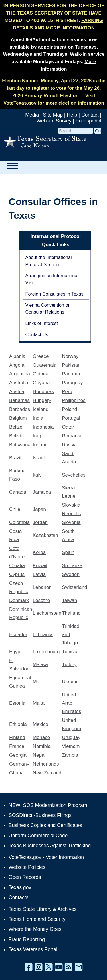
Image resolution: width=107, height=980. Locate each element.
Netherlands (46, 764)
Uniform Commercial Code (38, 836)
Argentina (20, 374)
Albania (17, 356)
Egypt (15, 652)
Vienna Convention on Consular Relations (48, 308)
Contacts (18, 897)
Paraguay (72, 383)
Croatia (17, 566)
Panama (71, 374)
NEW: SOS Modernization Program (48, 805)
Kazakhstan (46, 535)
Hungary (42, 400)
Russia (69, 445)
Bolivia (16, 436)
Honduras (43, 392)
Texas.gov (20, 887)
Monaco (42, 737)
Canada (18, 492)
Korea (39, 552)
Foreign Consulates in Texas (54, 294)
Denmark (19, 600)
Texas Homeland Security (37, 919)
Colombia (19, 522)
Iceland (41, 409)
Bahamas (19, 400)
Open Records (25, 877)
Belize (16, 427)
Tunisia (70, 652)
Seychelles (74, 475)
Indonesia (43, 427)
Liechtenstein (47, 613)
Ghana (16, 773)
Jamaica (42, 492)
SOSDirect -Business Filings (40, 815)
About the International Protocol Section (49, 261)
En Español (88, 121)
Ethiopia (18, 724)
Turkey (69, 665)
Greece (41, 356)
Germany (19, 764)
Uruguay (71, 737)
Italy (37, 475)
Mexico (41, 724)
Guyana (41, 383)
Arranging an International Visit (52, 279)
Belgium (18, 418)
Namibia (42, 746)
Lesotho (42, 600)
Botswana (20, 445)
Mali (37, 682)
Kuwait (40, 566)
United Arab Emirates (71, 703)
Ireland (40, 445)
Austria (17, 392)
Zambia (70, 755)
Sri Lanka (72, 566)
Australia (19, 383)
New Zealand (47, 773)
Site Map (53, 115)
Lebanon (42, 587)
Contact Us (37, 334)
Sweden (71, 574)
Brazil (15, 458)
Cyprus (17, 574)
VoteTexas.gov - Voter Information (46, 857)
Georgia (18, 755)
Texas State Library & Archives (43, 909)
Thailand (71, 613)
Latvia (39, 574)
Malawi (40, 665)
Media (32, 115)
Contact (90, 115)
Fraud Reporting (27, 939)
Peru (67, 392)
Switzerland (74, 587)
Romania (72, 436)
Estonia (17, 703)
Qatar (68, 427)
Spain (68, 552)
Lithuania (43, 635)
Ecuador (18, 635)
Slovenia (71, 522)
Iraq (37, 436)
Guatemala (45, 365)
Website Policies (27, 867)
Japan (40, 509)
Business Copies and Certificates (45, 825)
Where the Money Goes (35, 929)
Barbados (20, 409)
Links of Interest (42, 323)
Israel (39, 458)
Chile (15, 509)
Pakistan (71, 365)
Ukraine (70, 682)
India (38, 418)
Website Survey (54, 121)
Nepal (39, 755)
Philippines (74, 400)
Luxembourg (46, 652)
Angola (17, 365)
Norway (70, 356)
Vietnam (71, 746)
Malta (39, 703)
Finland (17, 737)
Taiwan (69, 600)
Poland (69, 409)
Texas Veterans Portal (33, 949)
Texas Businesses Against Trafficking (50, 846)
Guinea (41, 374)
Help (72, 115)
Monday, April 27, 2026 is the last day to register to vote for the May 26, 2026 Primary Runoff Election (56, 88)
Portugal (71, 418)
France (17, 746)
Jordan (40, 522)
